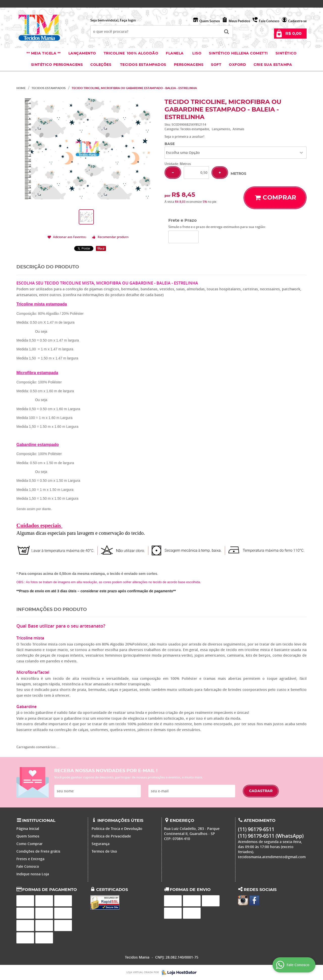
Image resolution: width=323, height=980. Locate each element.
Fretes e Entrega (30, 859)
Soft (216, 65)
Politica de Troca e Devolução (117, 829)
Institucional (39, 821)
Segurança (101, 844)
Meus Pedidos (239, 21)
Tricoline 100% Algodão (131, 53)
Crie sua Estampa (273, 65)
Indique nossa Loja (33, 874)
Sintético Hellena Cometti (238, 53)
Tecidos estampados (143, 65)
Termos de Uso (104, 851)
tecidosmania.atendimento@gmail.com (272, 857)
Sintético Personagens (57, 65)
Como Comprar (30, 844)
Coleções (101, 65)
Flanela (175, 53)
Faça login (128, 20)
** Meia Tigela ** (44, 53)
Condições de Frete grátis (38, 851)
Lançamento (82, 53)
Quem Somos (210, 21)
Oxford (237, 65)
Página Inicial (28, 829)
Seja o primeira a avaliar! (184, 136)
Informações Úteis (120, 821)
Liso (196, 53)
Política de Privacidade (111, 836)
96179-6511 (254, 4)
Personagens (189, 65)
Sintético (286, 53)
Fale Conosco (269, 21)
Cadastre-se (297, 21)
